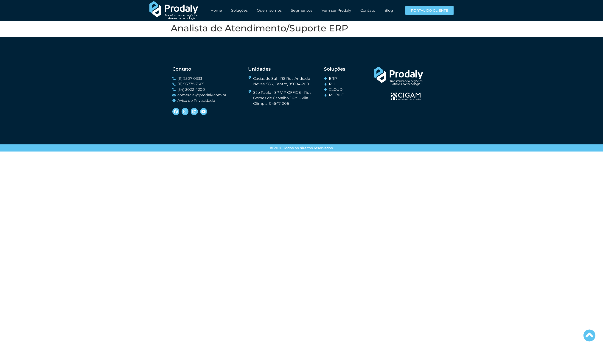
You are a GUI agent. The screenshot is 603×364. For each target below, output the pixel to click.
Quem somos (269, 10)
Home (216, 10)
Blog (389, 10)
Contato (368, 10)
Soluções (239, 10)
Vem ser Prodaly (336, 10)
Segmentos (302, 10)
